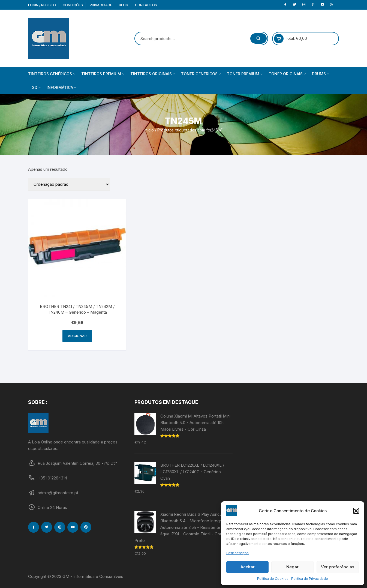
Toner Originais (288, 74)
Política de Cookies (273, 579)
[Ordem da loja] (69, 184)
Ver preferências (338, 567)
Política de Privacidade (310, 579)
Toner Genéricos (201, 74)
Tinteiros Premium (103, 74)
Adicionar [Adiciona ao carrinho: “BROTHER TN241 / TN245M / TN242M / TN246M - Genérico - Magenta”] (77, 336)
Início (149, 130)
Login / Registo (42, 5)
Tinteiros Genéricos (52, 74)
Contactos (146, 5)
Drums (321, 74)
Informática (62, 88)
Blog (124, 5)
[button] (356, 511)
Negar (292, 567)
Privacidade (101, 5)
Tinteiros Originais (153, 74)
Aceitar (248, 567)
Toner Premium (245, 74)
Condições (73, 5)
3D (37, 88)
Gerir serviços (237, 553)
